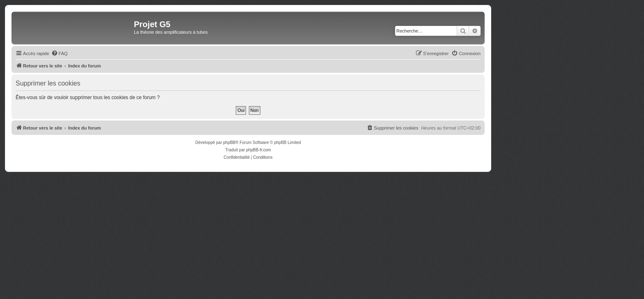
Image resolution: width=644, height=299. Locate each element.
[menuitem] (60, 53)
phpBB (229, 143)
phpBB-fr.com (259, 150)
